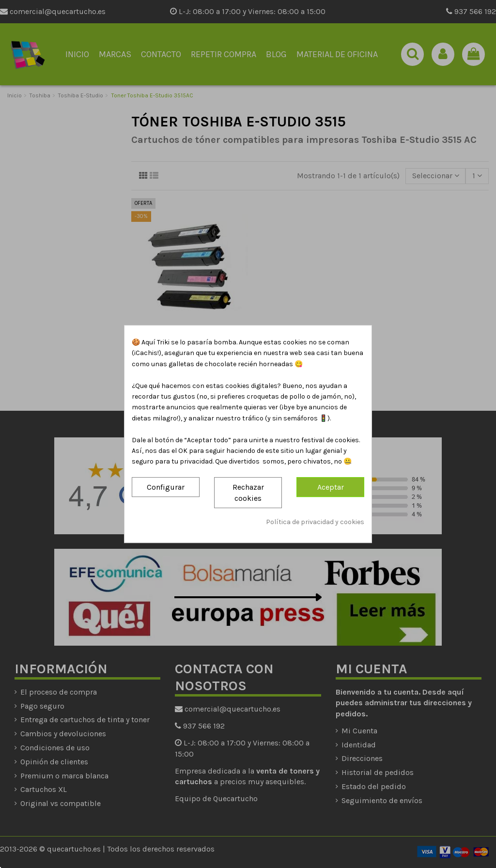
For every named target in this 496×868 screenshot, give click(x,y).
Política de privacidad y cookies (315, 522)
